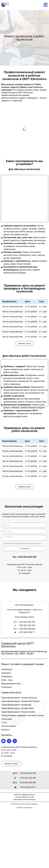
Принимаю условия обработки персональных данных (23, 544)
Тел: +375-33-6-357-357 (24, 557)
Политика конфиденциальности (24, 795)
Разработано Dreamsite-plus (24, 808)
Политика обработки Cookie (25, 797)
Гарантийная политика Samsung (24, 800)
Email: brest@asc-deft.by (25, 617)
